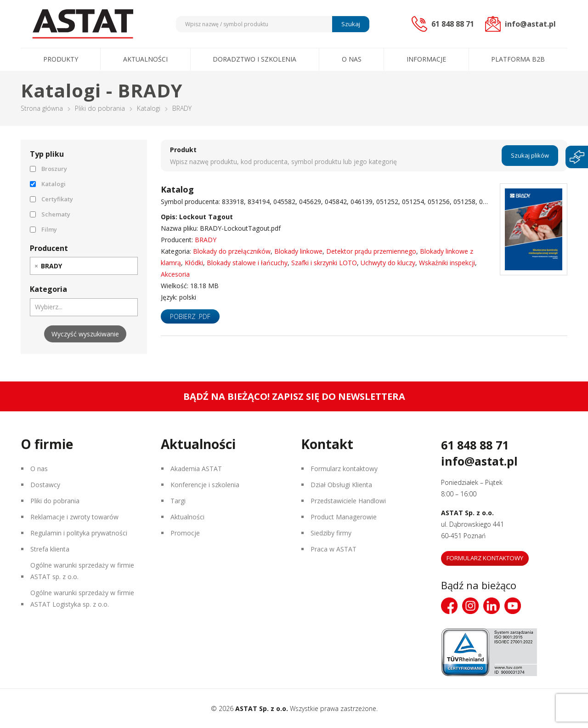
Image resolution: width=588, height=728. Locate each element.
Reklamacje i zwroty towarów (74, 517)
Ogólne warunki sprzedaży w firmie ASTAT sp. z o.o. (82, 571)
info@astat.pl (479, 461)
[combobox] (84, 266)
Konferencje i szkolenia (205, 485)
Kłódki (194, 263)
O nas (352, 59)
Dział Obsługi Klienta (341, 485)
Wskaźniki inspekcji (447, 263)
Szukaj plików (530, 155)
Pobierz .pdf (190, 316)
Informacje (426, 59)
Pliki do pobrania (100, 108)
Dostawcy (45, 485)
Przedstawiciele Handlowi (348, 501)
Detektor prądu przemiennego (371, 251)
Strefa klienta (50, 549)
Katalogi (149, 108)
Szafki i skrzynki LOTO (324, 263)
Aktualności (145, 59)
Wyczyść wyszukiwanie (85, 334)
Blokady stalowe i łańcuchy (247, 263)
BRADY (206, 240)
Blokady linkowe (298, 251)
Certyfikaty (51, 199)
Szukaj (351, 24)
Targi (178, 501)
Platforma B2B (518, 59)
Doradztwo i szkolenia (254, 59)
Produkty (61, 59)
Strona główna (42, 108)
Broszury (48, 169)
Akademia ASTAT (196, 469)
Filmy (43, 229)
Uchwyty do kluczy (388, 263)
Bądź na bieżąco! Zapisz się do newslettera (294, 396)
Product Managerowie (344, 517)
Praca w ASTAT (334, 549)
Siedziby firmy (331, 533)
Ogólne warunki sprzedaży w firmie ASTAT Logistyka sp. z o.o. (82, 598)
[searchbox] (69, 266)
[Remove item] (36, 266)
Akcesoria (175, 274)
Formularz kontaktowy (344, 469)
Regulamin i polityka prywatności (79, 533)
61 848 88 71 (475, 445)
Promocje (185, 533)
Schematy (50, 214)
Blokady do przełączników (232, 251)
